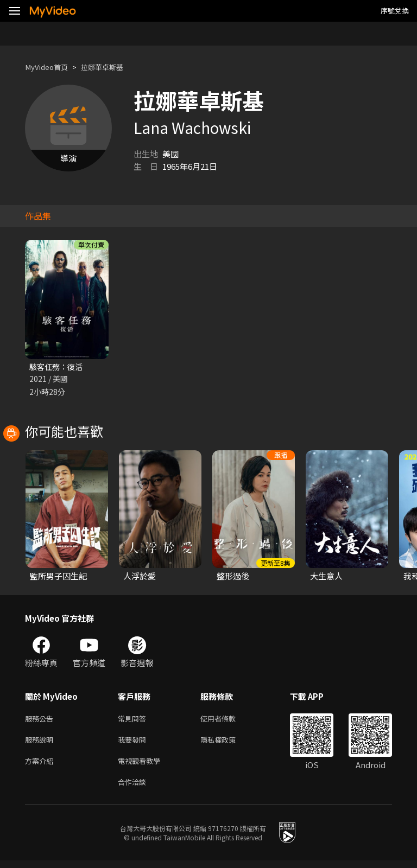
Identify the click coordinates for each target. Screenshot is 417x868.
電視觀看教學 (142, 766)
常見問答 (134, 720)
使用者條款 (227, 720)
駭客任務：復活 (58, 367)
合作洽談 (134, 789)
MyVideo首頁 (50, 67)
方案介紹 (41, 766)
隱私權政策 (227, 743)
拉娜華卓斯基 (112, 67)
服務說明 (41, 743)
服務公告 (41, 720)
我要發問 (134, 743)
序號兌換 (395, 11)
